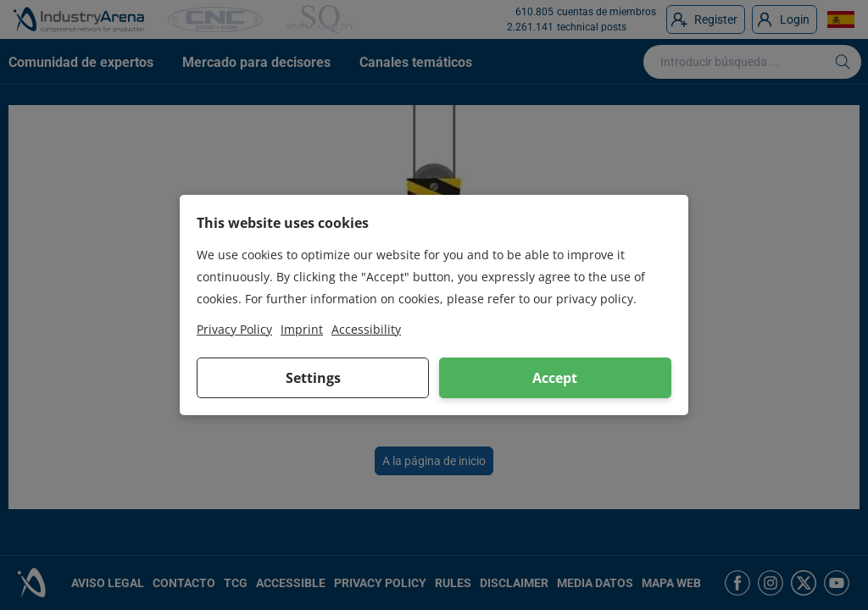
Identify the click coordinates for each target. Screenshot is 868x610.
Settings (313, 378)
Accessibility (366, 329)
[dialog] (434, 305)
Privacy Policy (234, 329)
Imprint (302, 329)
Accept (555, 378)
